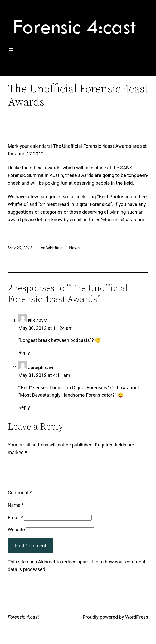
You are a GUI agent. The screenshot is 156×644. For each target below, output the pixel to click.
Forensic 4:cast (23, 623)
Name (16, 511)
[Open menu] (11, 50)
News (74, 248)
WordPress (137, 623)
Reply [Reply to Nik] (24, 353)
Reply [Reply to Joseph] (24, 407)
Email (15, 524)
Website (16, 536)
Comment (20, 499)
